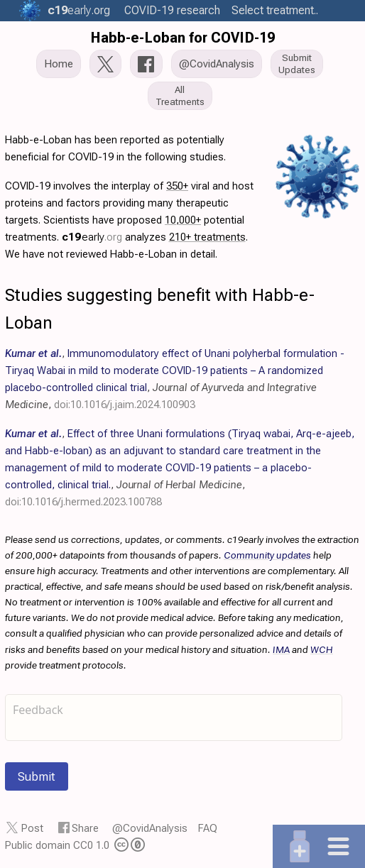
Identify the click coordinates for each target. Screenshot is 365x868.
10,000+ (183, 220)
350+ (177, 186)
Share (85, 828)
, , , (180, 468)
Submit (37, 776)
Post (32, 828)
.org (79, 10)
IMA (281, 649)
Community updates (267, 555)
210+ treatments (207, 237)
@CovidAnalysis (150, 828)
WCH (322, 649)
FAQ (208, 828)
